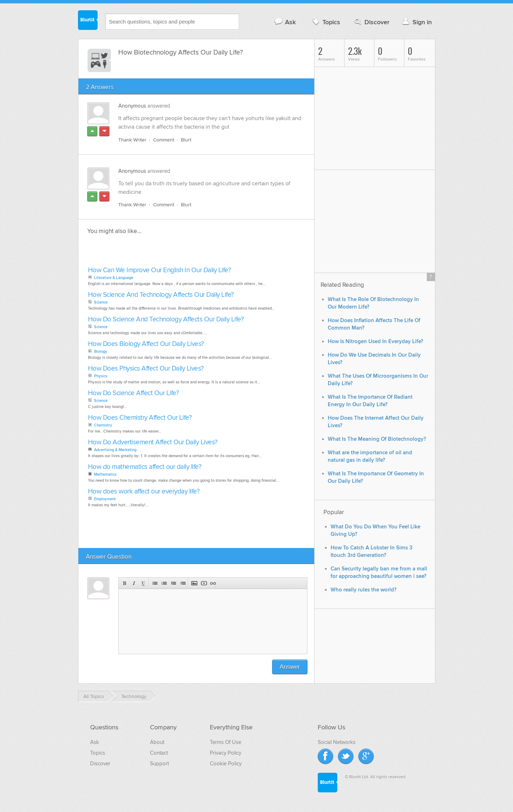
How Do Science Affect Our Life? (134, 393)
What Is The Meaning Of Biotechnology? (377, 439)
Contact (159, 753)
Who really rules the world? (364, 590)
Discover (371, 22)
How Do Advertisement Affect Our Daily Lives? (153, 442)
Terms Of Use (226, 742)
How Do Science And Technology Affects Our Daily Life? (166, 319)
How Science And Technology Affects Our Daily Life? (161, 295)
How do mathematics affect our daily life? (145, 467)
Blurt (186, 140)
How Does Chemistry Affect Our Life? (140, 418)
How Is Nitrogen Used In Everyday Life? (375, 342)
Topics (325, 22)
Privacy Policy (226, 753)
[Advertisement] (168, 253)
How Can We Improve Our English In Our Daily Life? (160, 270)
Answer (290, 667)
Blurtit (88, 21)
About (157, 742)
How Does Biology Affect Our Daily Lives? (146, 344)
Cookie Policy (226, 764)
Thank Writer (132, 140)
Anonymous (132, 106)
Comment (164, 140)
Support (159, 764)
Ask (285, 22)
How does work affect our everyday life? (144, 492)
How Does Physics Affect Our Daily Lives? (146, 369)
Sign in (416, 22)
